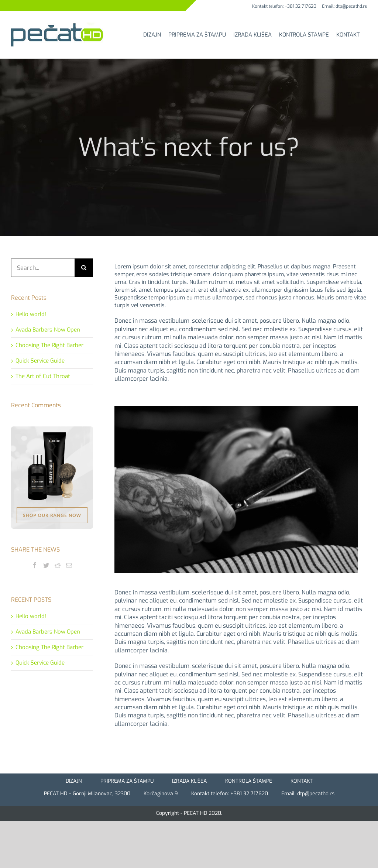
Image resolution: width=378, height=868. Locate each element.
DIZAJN (74, 781)
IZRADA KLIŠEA (189, 781)
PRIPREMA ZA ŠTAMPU (127, 781)
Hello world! (31, 314)
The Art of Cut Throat (43, 376)
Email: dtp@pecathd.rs (344, 6)
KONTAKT (302, 781)
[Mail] (69, 565)
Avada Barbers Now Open (48, 330)
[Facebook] (35, 565)
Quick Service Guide (40, 361)
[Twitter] (46, 565)
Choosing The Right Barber (49, 345)
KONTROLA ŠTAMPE (249, 781)
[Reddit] (58, 565)
